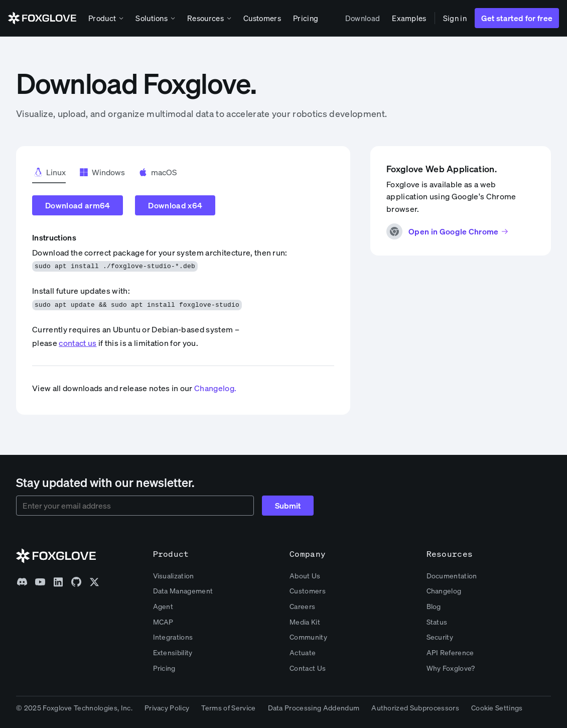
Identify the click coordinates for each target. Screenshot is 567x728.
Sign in (455, 18)
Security (440, 637)
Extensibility (173, 652)
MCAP (163, 622)
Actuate (303, 652)
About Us (305, 576)
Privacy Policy (167, 708)
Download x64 (175, 205)
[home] (42, 18)
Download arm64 (78, 205)
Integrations (173, 637)
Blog (434, 606)
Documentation (452, 576)
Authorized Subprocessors (415, 708)
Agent (163, 606)
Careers (302, 606)
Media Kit (305, 622)
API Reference (450, 652)
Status (437, 622)
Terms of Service (228, 708)
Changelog (444, 591)
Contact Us (308, 668)
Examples (409, 18)
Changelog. (215, 388)
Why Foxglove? (451, 668)
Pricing (306, 18)
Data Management (183, 591)
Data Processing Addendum (314, 708)
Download (363, 18)
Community (308, 637)
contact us (78, 343)
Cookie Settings (497, 708)
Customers (262, 18)
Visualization (174, 576)
